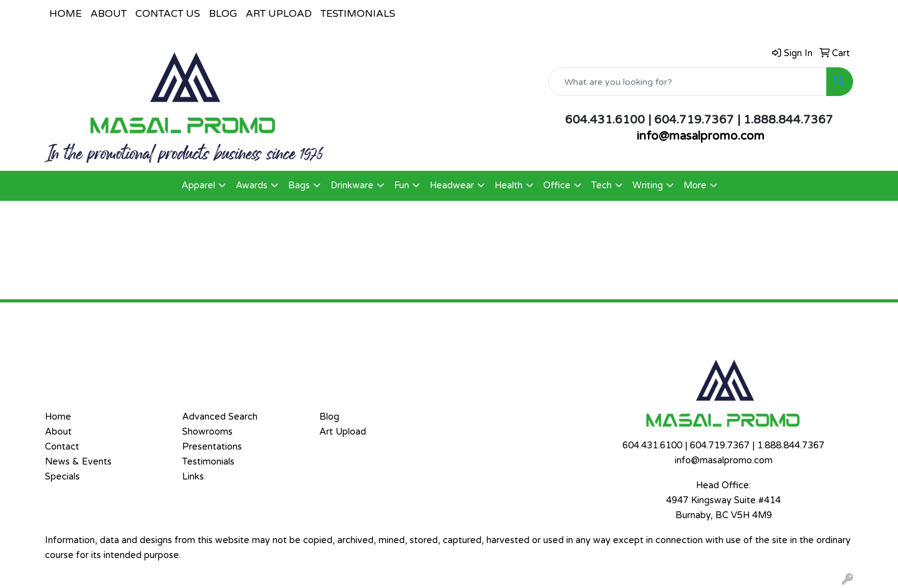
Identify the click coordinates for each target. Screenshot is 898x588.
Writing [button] (648, 186)
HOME (65, 14)
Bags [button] (299, 186)
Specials (62, 477)
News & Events (78, 462)
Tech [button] (601, 186)
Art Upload (343, 432)
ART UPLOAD (279, 14)
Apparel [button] (198, 186)
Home (58, 417)
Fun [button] (402, 186)
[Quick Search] (688, 82)
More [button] (695, 186)
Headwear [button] (452, 186)
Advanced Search (220, 417)
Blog (329, 417)
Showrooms (207, 432)
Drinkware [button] (352, 186)
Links (193, 477)
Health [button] (509, 186)
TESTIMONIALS (358, 14)
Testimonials (208, 462)
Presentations (212, 447)
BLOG (223, 14)
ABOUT (109, 14)
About (58, 432)
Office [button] (557, 186)
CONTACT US (168, 14)
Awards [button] (252, 186)
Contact (62, 447)
